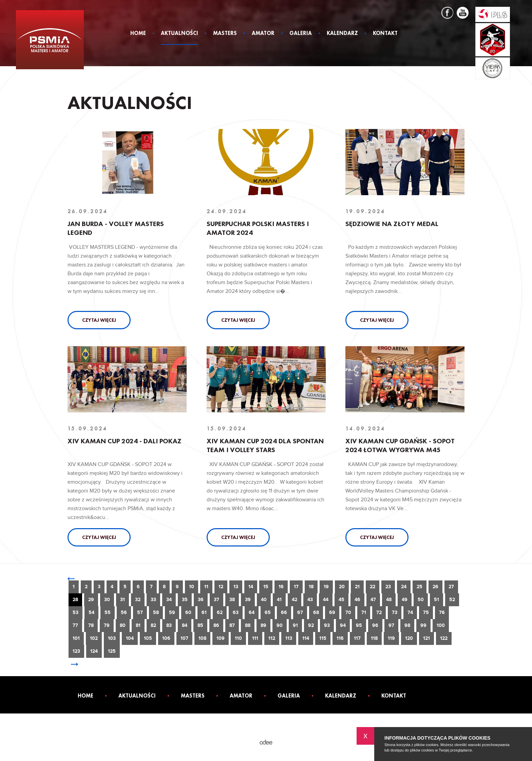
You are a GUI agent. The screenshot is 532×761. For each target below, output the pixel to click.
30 (107, 600)
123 (76, 651)
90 (280, 625)
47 (373, 600)
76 (442, 612)
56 (124, 612)
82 (153, 625)
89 (263, 625)
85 (200, 625)
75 (426, 612)
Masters (225, 34)
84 (185, 625)
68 (316, 612)
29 (91, 600)
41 (279, 600)
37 (216, 600)
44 (326, 600)
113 (289, 638)
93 (327, 625)
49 (405, 600)
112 (272, 638)
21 (357, 587)
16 (281, 587)
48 (389, 600)
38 (232, 600)
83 (169, 625)
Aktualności (179, 34)
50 (421, 600)
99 (423, 625)
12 (221, 587)
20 (342, 587)
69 (332, 612)
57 (140, 612)
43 (310, 600)
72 (379, 612)
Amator (263, 34)
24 (404, 587)
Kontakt (385, 34)
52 (452, 600)
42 (294, 600)
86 (216, 625)
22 (373, 587)
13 (236, 587)
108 (202, 638)
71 (364, 612)
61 (204, 612)
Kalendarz (342, 34)
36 (201, 600)
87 (232, 625)
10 (192, 587)
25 (420, 587)
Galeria (301, 34)
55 (108, 612)
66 (284, 612)
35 (185, 600)
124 (94, 651)
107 (184, 638)
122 (444, 638)
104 (130, 638)
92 (311, 625)
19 (326, 587)
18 (311, 587)
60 (188, 612)
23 (388, 587)
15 (266, 587)
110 (238, 638)
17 (296, 587)
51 (436, 600)
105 (148, 638)
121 (426, 638)
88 (248, 625)
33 (153, 600)
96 (375, 625)
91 (295, 625)
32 (138, 600)
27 (451, 587)
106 (166, 638)
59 (172, 612)
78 (91, 625)
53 (75, 612)
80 (123, 625)
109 (221, 638)
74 (410, 612)
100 (441, 625)
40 (264, 600)
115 (323, 638)
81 (138, 625)
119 (391, 638)
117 (357, 638)
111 (255, 638)
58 (156, 612)
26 (435, 587)
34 (169, 600)
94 (343, 625)
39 (248, 600)
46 (357, 600)
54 (91, 612)
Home (138, 34)
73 (395, 612)
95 (359, 625)
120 (409, 638)
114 (306, 638)
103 (112, 638)
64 (252, 612)
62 (220, 612)
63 (236, 612)
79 (107, 625)
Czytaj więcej (99, 320)
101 (76, 638)
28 (75, 600)
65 (268, 612)
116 (340, 638)
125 (112, 651)
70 (348, 612)
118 (374, 638)
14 (251, 587)
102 (94, 638)
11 (206, 587)
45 (341, 600)
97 (391, 625)
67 (300, 612)
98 (407, 625)
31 (122, 600)
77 (75, 625)
